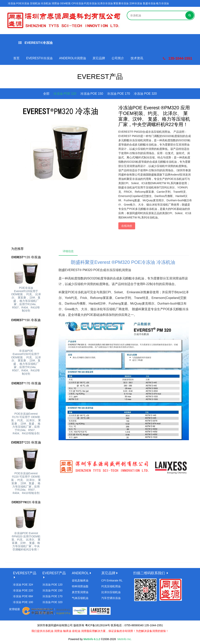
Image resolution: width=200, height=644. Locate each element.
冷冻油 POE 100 (23, 602)
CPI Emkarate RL (112, 580)
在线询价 (127, 226)
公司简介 (118, 58)
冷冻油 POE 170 (118, 94)
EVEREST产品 (25, 573)
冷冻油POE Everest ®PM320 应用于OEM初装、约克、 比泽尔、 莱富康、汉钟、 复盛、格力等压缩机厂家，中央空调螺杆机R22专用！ (26, 541)
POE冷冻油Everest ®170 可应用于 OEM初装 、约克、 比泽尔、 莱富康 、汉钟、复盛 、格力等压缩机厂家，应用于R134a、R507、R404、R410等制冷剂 (26, 424)
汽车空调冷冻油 (111, 598)
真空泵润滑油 (80, 592)
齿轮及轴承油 (80, 580)
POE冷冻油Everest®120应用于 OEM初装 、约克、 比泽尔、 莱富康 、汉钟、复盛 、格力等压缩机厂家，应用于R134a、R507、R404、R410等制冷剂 (26, 299)
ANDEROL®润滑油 (73, 58)
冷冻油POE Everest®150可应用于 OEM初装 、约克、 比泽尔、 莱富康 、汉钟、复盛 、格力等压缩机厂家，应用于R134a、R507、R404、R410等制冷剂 (26, 362)
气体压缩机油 (80, 598)
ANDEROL (80, 573)
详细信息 (68, 251)
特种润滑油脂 (80, 586)
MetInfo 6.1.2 (92, 639)
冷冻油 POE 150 (92, 94)
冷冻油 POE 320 (145, 94)
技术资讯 (137, 58)
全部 (46, 94)
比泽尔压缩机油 (111, 592)
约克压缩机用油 (111, 586)
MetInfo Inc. (125, 639)
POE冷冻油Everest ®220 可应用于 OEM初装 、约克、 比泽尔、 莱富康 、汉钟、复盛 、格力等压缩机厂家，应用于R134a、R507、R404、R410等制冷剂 (26, 483)
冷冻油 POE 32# (23, 585)
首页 (16, 58)
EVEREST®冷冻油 (35, 43)
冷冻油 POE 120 (65, 94)
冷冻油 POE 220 (23, 590)
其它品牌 (99, 58)
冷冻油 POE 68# (23, 596)
